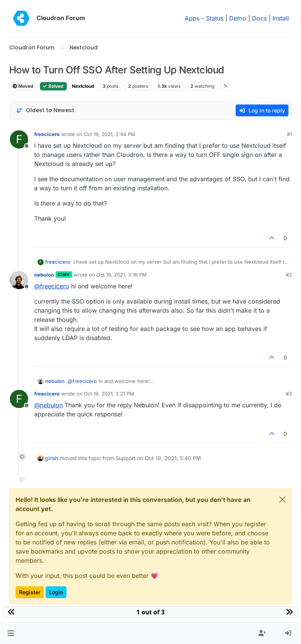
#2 (289, 275)
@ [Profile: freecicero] (52, 286)
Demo (238, 18)
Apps (192, 18)
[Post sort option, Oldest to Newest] (45, 110)
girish (51, 458)
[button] (11, 633)
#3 (289, 394)
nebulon (44, 275)
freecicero (47, 134)
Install (281, 18)
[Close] (282, 500)
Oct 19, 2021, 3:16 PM (122, 275)
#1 (289, 134)
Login (56, 592)
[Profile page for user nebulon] (19, 280)
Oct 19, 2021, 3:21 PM (109, 394)
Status (215, 18)
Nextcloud (83, 86)
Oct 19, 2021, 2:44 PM (110, 134)
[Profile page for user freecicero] (19, 139)
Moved (23, 86)
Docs (259, 18)
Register (30, 592)
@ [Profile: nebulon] (48, 405)
